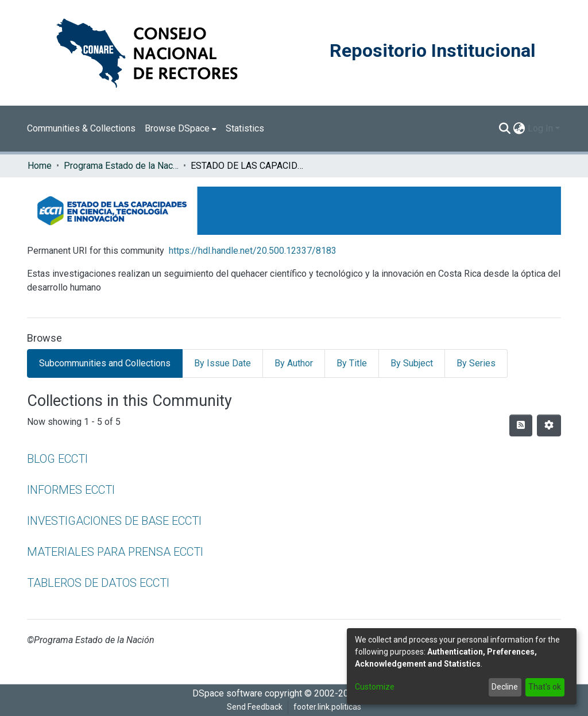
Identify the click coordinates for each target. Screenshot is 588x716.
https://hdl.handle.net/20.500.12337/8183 (253, 251)
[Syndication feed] (521, 425)
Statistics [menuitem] (245, 128)
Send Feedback (255, 707)
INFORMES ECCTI (71, 490)
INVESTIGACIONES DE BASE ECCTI (114, 521)
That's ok (545, 687)
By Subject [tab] (412, 363)
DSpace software (227, 693)
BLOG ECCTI (57, 459)
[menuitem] (181, 129)
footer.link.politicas (327, 707)
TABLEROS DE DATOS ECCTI (98, 583)
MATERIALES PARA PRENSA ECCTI (115, 552)
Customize (375, 687)
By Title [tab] (352, 363)
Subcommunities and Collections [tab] (105, 363)
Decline (505, 687)
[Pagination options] (549, 425)
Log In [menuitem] (540, 128)
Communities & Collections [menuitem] (81, 128)
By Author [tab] (294, 363)
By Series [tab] (476, 363)
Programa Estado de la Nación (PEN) (121, 166)
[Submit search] (505, 129)
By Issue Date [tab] (223, 363)
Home (40, 166)
